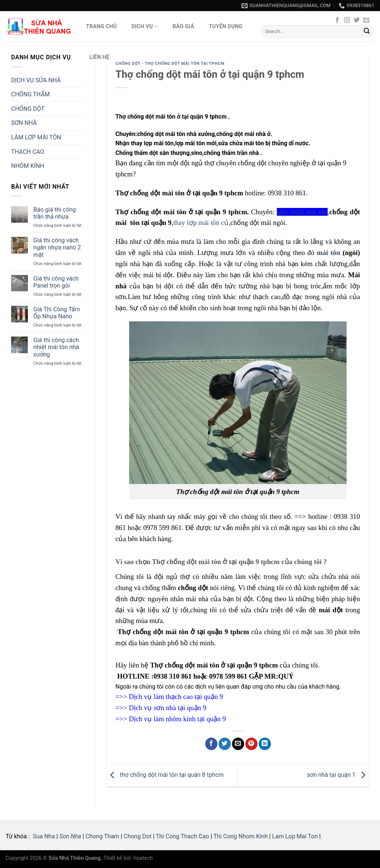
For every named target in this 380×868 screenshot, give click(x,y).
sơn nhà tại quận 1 (338, 775)
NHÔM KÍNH (28, 166)
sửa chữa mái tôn (302, 212)
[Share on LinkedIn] (265, 744)
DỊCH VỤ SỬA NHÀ (36, 80)
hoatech (143, 858)
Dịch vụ (145, 26)
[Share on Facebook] (211, 744)
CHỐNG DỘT (28, 109)
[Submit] (367, 32)
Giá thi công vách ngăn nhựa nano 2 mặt (57, 247)
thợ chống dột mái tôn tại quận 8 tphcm (165, 775)
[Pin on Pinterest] (251, 744)
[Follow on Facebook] (337, 20)
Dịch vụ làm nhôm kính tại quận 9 (177, 719)
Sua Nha (43, 836)
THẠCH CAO (28, 152)
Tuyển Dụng (226, 26)
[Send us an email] (366, 20)
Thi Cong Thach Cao (183, 836)
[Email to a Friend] (238, 744)
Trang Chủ (101, 26)
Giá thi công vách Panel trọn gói (56, 282)
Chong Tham (102, 836)
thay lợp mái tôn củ (201, 223)
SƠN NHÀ (24, 123)
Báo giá (183, 26)
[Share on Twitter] (225, 744)
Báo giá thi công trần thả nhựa (55, 213)
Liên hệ (99, 57)
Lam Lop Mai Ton (295, 836)
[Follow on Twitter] (357, 20)
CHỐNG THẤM (30, 94)
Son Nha (70, 836)
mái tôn (329, 253)
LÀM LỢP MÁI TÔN (36, 137)
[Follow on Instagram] (347, 20)
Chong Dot (137, 836)
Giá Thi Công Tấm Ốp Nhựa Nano (57, 313)
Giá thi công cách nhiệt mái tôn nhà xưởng (56, 347)
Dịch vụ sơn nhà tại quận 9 (168, 708)
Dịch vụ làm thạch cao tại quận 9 (176, 697)
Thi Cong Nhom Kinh (240, 836)
